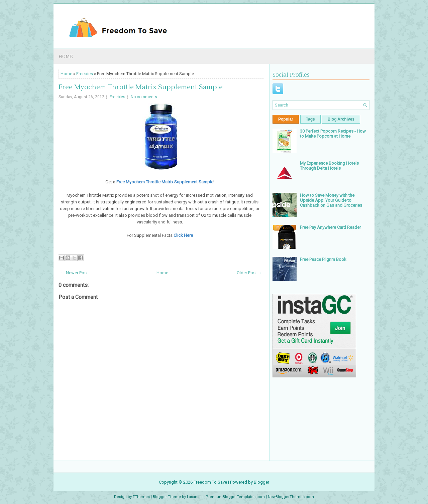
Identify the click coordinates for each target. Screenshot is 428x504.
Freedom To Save (210, 482)
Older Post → (249, 273)
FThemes (141, 497)
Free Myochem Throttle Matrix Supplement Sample (141, 87)
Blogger (261, 482)
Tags (310, 119)
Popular (286, 119)
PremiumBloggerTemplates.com (235, 497)
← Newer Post (74, 273)
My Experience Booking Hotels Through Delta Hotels (329, 166)
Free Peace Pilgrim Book (323, 259)
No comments (144, 97)
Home (66, 56)
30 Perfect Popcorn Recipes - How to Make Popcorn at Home (333, 134)
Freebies (85, 74)
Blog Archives (341, 119)
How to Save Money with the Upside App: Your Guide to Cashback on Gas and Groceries (331, 200)
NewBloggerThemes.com (291, 497)
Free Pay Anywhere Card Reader (330, 227)
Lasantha (195, 497)
